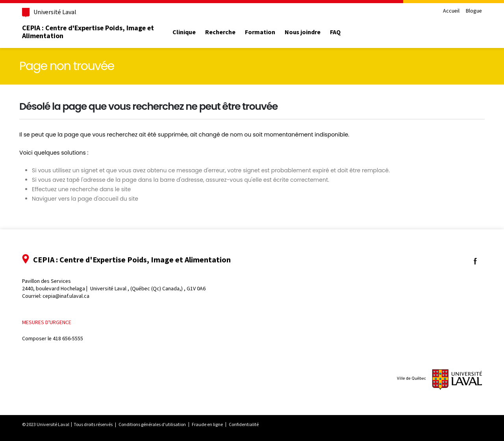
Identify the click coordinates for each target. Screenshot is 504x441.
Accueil (451, 11)
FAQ (335, 32)
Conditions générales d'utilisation (152, 424)
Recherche (220, 32)
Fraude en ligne (207, 424)
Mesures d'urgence (47, 322)
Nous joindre (303, 32)
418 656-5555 (68, 339)
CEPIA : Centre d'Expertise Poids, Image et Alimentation (88, 32)
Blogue (474, 11)
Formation (260, 32)
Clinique (184, 32)
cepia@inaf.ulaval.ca (66, 296)
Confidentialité (244, 424)
